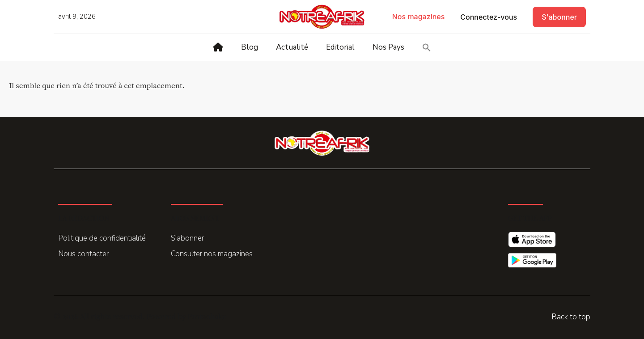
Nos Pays (388, 47)
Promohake (207, 316)
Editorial (340, 47)
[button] (427, 47)
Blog (250, 47)
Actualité (292, 47)
